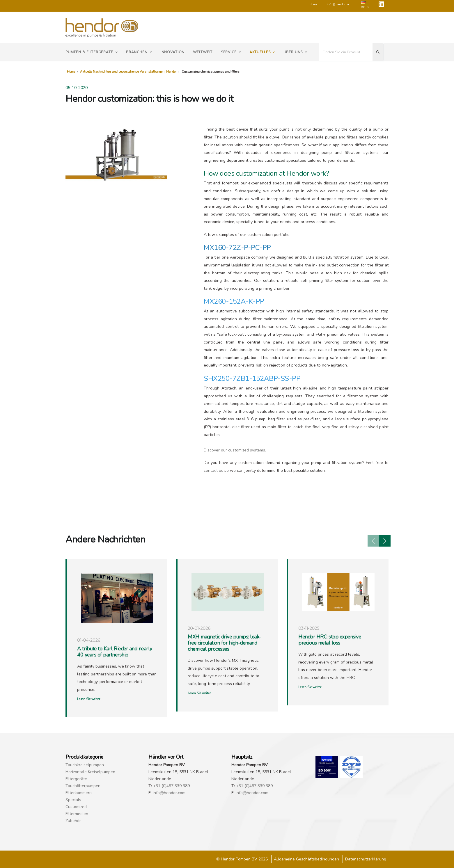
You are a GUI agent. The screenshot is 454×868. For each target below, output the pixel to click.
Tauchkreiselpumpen (85, 765)
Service (231, 52)
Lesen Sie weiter (89, 699)
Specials (73, 800)
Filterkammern (79, 793)
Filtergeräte (76, 779)
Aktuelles (262, 52)
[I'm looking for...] (346, 52)
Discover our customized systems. (235, 450)
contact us (213, 471)
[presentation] (373, 541)
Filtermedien (77, 814)
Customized (76, 807)
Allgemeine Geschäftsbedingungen (306, 859)
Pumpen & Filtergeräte (92, 52)
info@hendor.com (169, 793)
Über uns (296, 52)
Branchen (139, 52)
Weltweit (203, 52)
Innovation (172, 52)
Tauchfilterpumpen (83, 786)
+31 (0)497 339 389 (171, 786)
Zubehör (73, 821)
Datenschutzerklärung (366, 859)
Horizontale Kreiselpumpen (90, 772)
